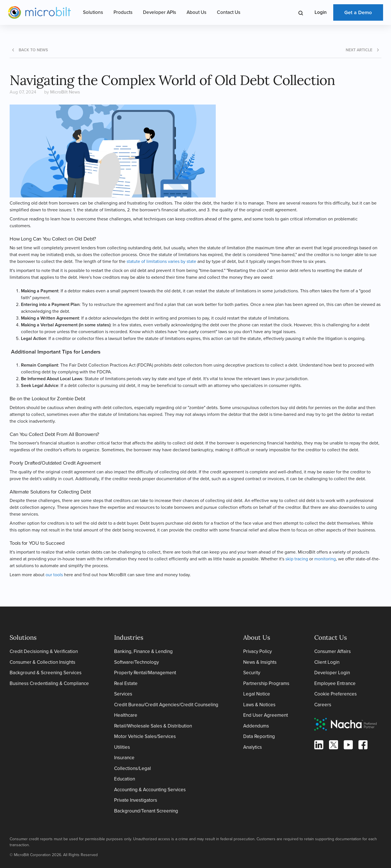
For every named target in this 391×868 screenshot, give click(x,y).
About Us (196, 12)
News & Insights (260, 662)
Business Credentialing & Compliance (49, 683)
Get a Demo (358, 12)
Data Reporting (259, 736)
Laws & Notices (259, 705)
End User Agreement (266, 715)
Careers (323, 705)
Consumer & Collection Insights (42, 662)
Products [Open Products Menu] (123, 12)
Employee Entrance (335, 683)
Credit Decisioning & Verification (44, 651)
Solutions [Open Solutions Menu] (93, 12)
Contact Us (229, 12)
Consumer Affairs (333, 651)
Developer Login (332, 673)
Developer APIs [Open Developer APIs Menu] (160, 12)
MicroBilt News (65, 92)
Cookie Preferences (336, 694)
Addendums (256, 726)
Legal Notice (257, 694)
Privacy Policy (258, 651)
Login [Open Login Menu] (321, 12)
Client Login (327, 662)
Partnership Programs (266, 683)
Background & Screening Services (46, 673)
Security (252, 673)
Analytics (253, 747)
